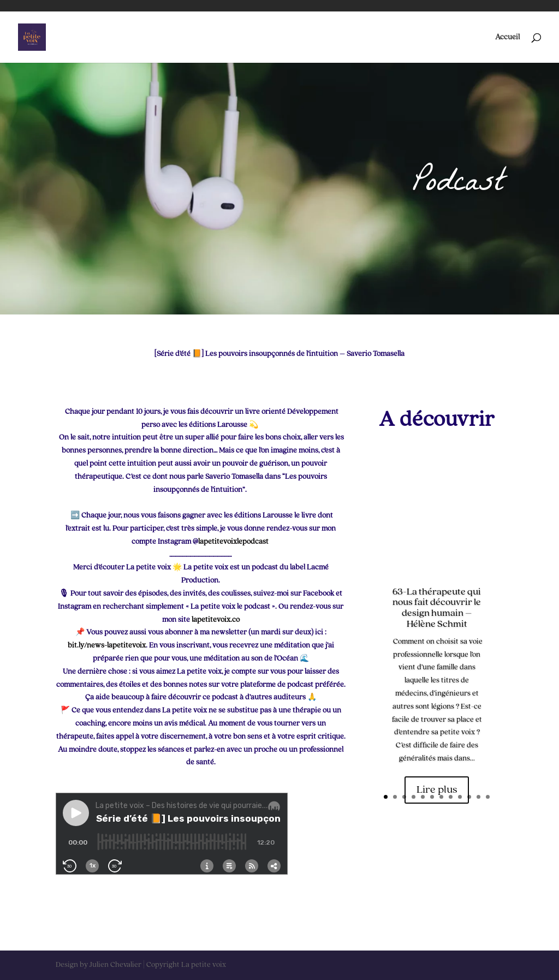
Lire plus (437, 790)
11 (478, 797)
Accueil (507, 37)
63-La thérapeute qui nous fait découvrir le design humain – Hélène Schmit (437, 608)
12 (488, 797)
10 (469, 797)
